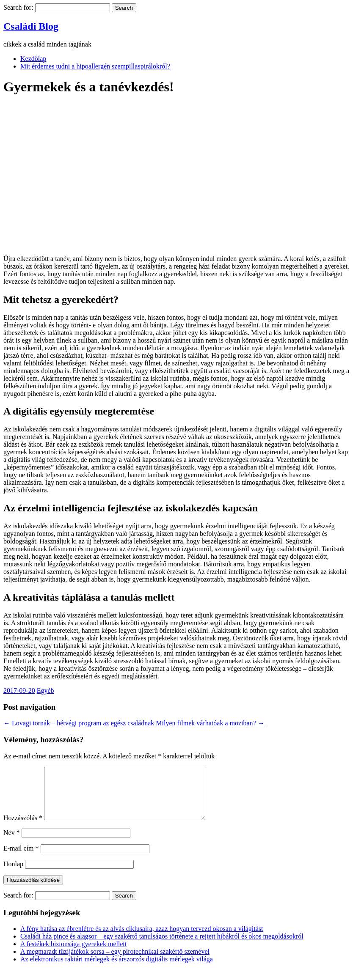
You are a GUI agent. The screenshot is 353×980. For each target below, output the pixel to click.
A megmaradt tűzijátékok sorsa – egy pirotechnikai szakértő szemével (115, 962)
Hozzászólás (23, 828)
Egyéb (46, 690)
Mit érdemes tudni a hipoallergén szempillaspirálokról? (95, 66)
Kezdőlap (33, 59)
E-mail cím (21, 858)
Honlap (13, 874)
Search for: (18, 7)
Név (12, 843)
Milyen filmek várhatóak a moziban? (210, 723)
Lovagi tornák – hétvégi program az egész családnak (79, 723)
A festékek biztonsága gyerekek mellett (73, 954)
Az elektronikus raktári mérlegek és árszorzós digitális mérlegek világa (117, 969)
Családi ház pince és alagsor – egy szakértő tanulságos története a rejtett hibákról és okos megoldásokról (162, 946)
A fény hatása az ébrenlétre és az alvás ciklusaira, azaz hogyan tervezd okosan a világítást (142, 939)
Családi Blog (31, 26)
